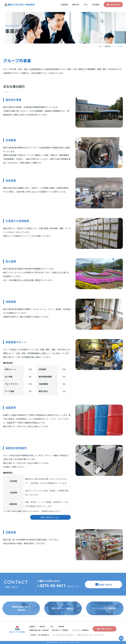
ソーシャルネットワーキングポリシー (63, 635)
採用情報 (96, 5)
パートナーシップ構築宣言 (80, 630)
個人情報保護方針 (44, 635)
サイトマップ (99, 635)
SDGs (86, 5)
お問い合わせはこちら (50, 517)
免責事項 (33, 635)
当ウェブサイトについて (85, 635)
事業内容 (75, 5)
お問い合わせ (115, 5)
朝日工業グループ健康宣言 (60, 630)
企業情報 (64, 5)
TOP (100, 46)
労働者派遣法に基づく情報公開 (39, 630)
